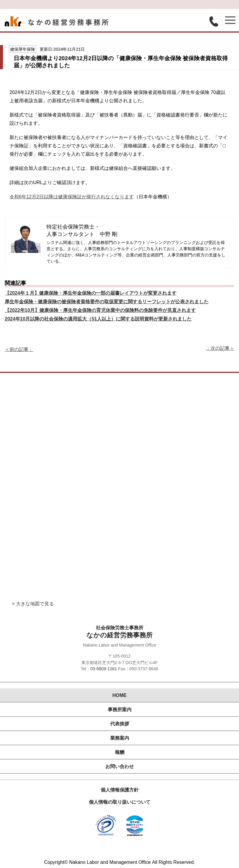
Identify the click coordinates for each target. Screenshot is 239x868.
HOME (120, 695)
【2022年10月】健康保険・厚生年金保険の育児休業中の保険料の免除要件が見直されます (100, 310)
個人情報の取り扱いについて (120, 802)
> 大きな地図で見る (33, 604)
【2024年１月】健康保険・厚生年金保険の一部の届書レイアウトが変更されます (91, 293)
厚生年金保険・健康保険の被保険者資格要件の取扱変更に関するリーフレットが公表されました (107, 302)
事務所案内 (120, 710)
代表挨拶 (120, 724)
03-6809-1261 (104, 669)
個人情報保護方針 (120, 790)
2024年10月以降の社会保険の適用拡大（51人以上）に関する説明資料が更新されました (98, 319)
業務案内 (120, 738)
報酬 (120, 752)
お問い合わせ (120, 766)
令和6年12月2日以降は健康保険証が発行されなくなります (72, 197)
